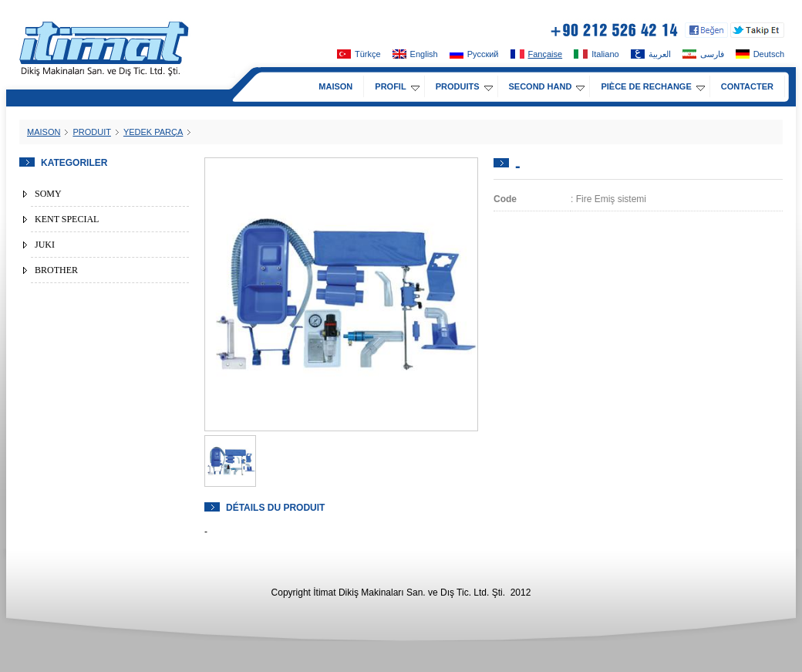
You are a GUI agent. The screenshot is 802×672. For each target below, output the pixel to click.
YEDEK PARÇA (153, 132)
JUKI (45, 245)
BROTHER (56, 270)
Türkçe (359, 54)
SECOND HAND (547, 86)
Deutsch (760, 54)
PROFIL (397, 86)
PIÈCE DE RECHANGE (652, 86)
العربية (651, 54)
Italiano (596, 54)
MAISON (335, 86)
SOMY (48, 194)
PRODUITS (464, 86)
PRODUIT (92, 132)
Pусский (474, 54)
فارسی (703, 54)
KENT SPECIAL (67, 219)
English (415, 54)
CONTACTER (747, 86)
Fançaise (537, 54)
